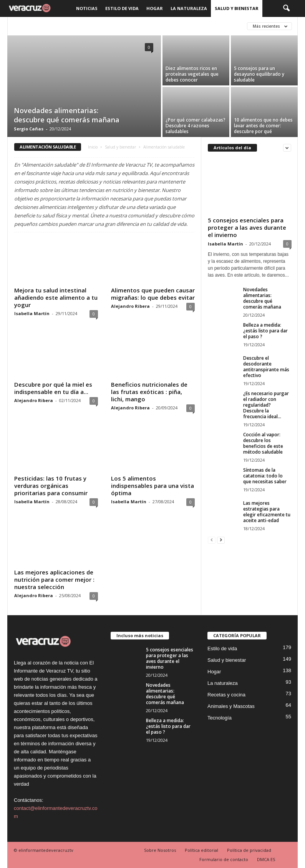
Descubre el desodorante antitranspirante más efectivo (266, 367)
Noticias (87, 8)
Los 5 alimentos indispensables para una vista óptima (152, 486)
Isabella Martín (32, 313)
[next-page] (221, 540)
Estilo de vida (122, 8)
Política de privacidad (249, 850)
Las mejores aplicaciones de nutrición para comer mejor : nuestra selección (54, 579)
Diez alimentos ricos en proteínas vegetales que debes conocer (192, 74)
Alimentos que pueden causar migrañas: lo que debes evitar (153, 294)
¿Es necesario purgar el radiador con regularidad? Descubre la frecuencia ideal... (266, 405)
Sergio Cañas (29, 129)
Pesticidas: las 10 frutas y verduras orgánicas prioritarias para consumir (51, 486)
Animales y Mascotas (231, 706)
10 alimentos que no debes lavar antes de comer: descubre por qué (263, 126)
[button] (286, 8)
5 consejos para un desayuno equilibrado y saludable (259, 74)
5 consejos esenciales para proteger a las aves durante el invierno (247, 227)
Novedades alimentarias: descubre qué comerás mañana (67, 115)
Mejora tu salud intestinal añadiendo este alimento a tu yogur (56, 297)
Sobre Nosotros (160, 850)
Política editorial (201, 850)
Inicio (93, 147)
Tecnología (220, 718)
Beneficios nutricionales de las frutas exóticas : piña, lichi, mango (149, 392)
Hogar (155, 8)
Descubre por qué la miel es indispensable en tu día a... (53, 388)
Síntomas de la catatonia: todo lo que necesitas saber (265, 476)
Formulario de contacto (224, 859)
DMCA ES (266, 859)
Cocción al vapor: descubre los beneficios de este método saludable (263, 443)
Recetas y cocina (226, 695)
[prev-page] (212, 540)
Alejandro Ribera (130, 306)
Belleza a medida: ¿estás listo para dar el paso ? (265, 331)
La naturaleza (189, 8)
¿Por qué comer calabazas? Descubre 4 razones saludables (196, 126)
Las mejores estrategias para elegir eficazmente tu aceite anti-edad (267, 512)
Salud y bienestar (237, 8)
